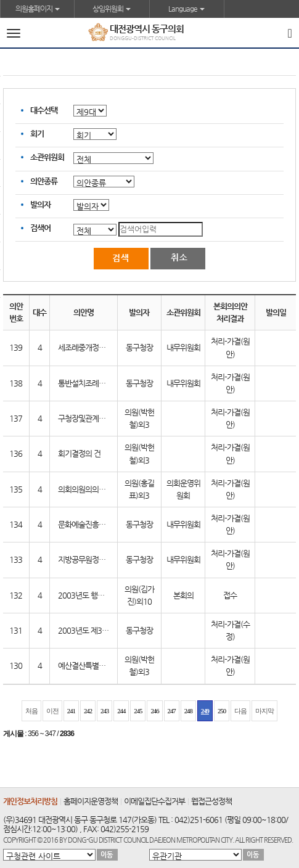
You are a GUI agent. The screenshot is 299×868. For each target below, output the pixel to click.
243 (104, 711)
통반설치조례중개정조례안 (99, 383)
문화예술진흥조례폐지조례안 (102, 524)
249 (205, 711)
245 (138, 711)
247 (172, 711)
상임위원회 (112, 9)
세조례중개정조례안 (88, 347)
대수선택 (44, 110)
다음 (240, 711)
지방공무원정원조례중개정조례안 (109, 559)
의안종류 (44, 181)
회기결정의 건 (79, 453)
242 (88, 711)
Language (186, 9)
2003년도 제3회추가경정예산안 (107, 630)
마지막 (264, 711)
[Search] (290, 33)
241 (71, 711)
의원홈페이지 (38, 9)
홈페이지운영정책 (91, 801)
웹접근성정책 (211, 801)
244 (121, 711)
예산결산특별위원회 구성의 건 (104, 665)
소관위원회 (47, 157)
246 (154, 711)
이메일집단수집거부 (154, 801)
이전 (52, 711)
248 (188, 711)
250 (222, 711)
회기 (37, 133)
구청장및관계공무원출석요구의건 (109, 418)
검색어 (40, 228)
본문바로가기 (0, 0)
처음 (31, 711)
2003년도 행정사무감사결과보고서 (112, 595)
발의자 (40, 204)
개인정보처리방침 (30, 801)
